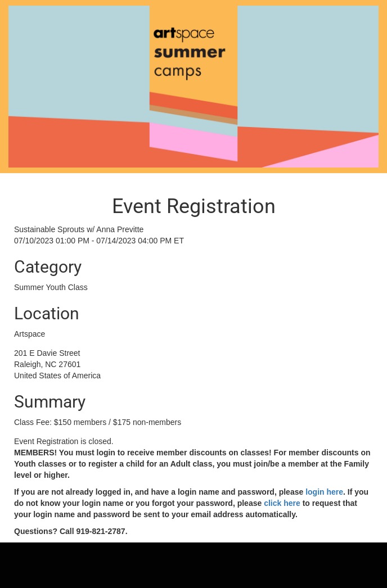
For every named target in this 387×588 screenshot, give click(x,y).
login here (323, 492)
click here (281, 503)
